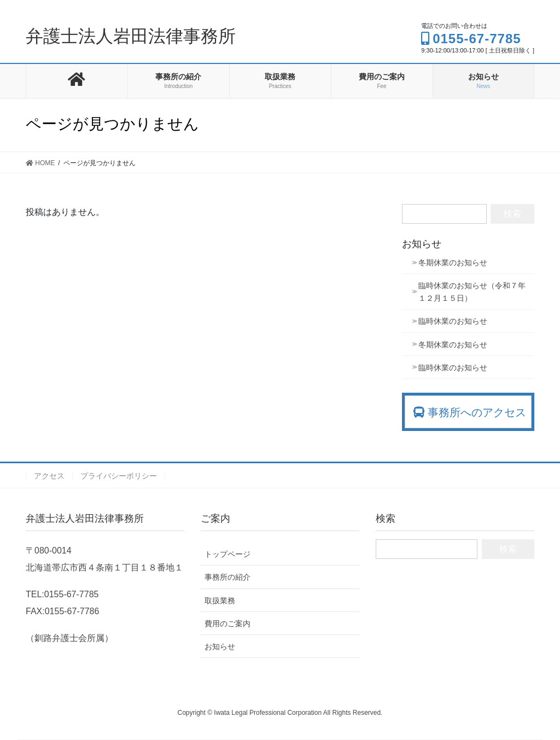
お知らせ (220, 646)
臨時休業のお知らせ (453, 321)
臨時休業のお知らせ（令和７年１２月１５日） (472, 292)
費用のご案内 (227, 624)
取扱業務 (220, 601)
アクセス (49, 476)
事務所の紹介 (227, 577)
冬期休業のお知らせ (453, 263)
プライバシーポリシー (119, 476)
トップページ (227, 554)
